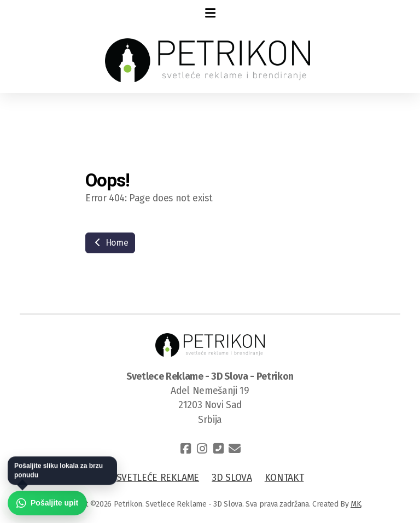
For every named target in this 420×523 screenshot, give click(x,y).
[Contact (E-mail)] (235, 449)
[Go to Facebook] (185, 449)
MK (356, 504)
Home (110, 243)
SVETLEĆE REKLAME (158, 478)
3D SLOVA (232, 478)
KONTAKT (284, 478)
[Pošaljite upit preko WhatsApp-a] (47, 503)
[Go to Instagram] (202, 449)
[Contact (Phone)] (218, 449)
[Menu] (210, 14)
